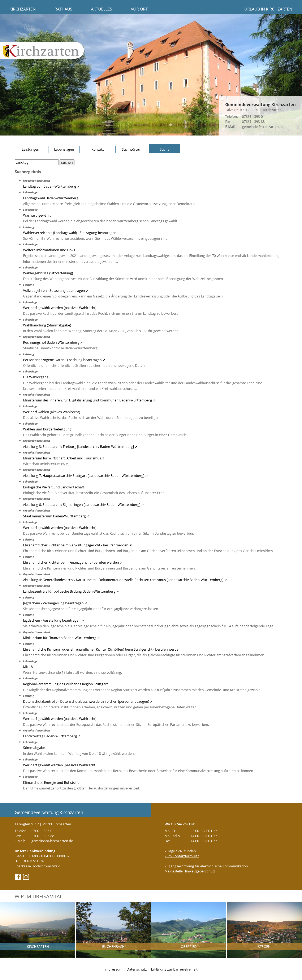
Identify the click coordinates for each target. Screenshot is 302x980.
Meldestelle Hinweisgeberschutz (190, 871)
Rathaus (63, 9)
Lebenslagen (64, 149)
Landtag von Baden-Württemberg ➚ (51, 186)
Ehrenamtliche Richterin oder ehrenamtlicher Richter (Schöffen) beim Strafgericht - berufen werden (102, 649)
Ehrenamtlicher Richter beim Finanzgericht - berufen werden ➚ (73, 562)
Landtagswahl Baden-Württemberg (51, 198)
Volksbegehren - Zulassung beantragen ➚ (56, 291)
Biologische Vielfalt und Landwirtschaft (54, 487)
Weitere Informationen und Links (49, 250)
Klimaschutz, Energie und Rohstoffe (51, 783)
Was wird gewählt (37, 215)
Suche (165, 149)
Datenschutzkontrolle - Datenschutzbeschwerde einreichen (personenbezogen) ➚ (88, 701)
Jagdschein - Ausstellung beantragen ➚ (54, 620)
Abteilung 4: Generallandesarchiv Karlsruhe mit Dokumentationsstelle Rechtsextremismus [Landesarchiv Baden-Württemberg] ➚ (125, 580)
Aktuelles (102, 9)
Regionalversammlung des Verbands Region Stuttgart (66, 684)
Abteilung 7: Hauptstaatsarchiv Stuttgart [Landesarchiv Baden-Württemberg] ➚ (85, 476)
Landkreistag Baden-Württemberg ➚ (52, 736)
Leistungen (31, 149)
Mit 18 (28, 667)
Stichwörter (131, 149)
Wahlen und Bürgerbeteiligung (47, 429)
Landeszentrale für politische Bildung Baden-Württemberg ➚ (71, 591)
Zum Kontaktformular (182, 856)
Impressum (113, 969)
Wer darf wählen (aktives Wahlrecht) (52, 412)
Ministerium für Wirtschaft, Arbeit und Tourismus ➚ (64, 458)
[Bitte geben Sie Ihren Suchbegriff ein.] (37, 162)
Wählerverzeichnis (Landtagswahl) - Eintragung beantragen (70, 233)
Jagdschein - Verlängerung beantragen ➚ (55, 603)
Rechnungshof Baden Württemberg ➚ (53, 342)
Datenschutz (137, 969)
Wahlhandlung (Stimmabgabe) (47, 325)
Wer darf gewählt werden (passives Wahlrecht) (60, 308)
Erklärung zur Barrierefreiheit (174, 969)
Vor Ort (139, 9)
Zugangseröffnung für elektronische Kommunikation (206, 866)
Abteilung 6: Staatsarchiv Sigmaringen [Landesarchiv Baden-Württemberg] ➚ (83, 505)
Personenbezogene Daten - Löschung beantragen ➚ (64, 360)
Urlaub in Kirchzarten (268, 9)
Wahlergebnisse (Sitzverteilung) (48, 273)
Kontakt (98, 149)
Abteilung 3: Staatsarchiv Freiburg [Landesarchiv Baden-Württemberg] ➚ (80, 447)
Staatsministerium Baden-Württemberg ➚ (56, 516)
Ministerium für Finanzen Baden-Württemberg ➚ (61, 638)
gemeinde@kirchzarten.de (263, 127)
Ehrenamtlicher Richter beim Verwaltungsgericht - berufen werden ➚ (77, 545)
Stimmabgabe (34, 748)
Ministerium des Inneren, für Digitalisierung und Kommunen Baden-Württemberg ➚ (89, 400)
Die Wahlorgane (36, 377)
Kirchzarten (23, 9)
